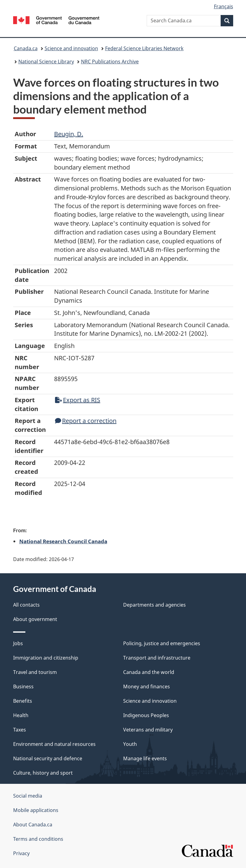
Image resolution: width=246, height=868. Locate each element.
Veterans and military (148, 730)
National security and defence (48, 758)
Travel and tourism (35, 672)
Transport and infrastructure (157, 658)
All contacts (26, 605)
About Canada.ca (33, 825)
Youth (130, 744)
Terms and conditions (38, 839)
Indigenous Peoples (146, 715)
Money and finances (147, 687)
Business (23, 687)
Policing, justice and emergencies (162, 643)
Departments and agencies (154, 605)
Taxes (20, 730)
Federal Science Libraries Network (144, 48)
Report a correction (86, 421)
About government (35, 619)
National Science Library (46, 62)
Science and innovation (71, 48)
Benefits (23, 701)
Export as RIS (78, 400)
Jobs (18, 643)
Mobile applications (36, 810)
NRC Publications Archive (110, 62)
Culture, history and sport (43, 773)
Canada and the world (149, 672)
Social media (28, 796)
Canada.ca (26, 48)
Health (21, 715)
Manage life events (145, 758)
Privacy (21, 853)
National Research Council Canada (63, 541)
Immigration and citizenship (46, 658)
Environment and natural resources (54, 744)
